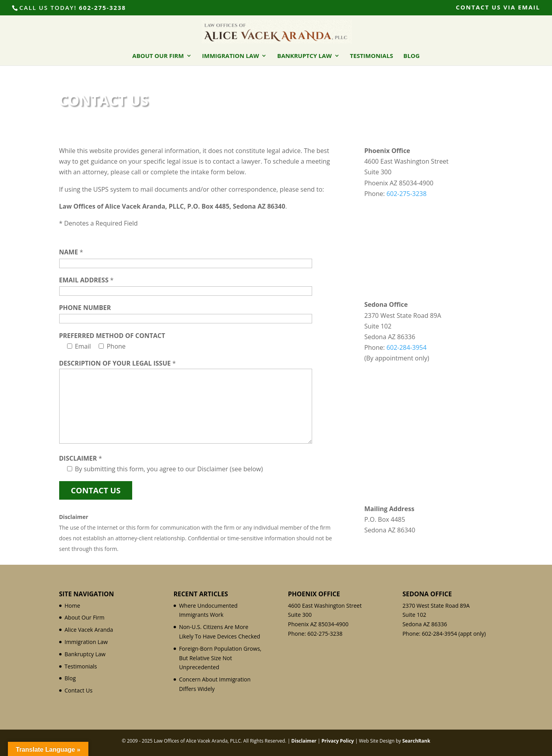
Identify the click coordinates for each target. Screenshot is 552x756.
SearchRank (416, 741)
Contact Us (79, 690)
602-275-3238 (102, 7)
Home (73, 606)
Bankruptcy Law (305, 56)
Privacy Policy (338, 741)
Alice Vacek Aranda (89, 630)
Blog (411, 56)
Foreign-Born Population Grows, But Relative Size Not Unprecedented (220, 658)
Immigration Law (230, 56)
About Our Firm (158, 56)
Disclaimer (304, 741)
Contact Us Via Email (498, 8)
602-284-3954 (406, 347)
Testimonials (371, 56)
